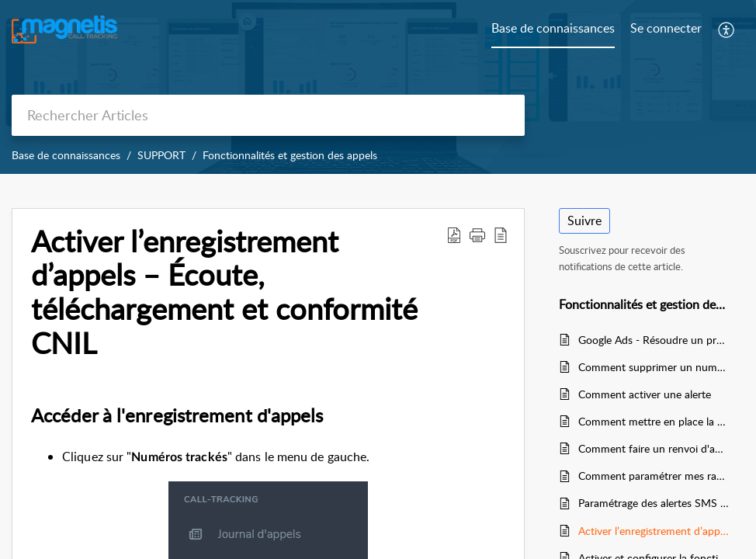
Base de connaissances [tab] (553, 28)
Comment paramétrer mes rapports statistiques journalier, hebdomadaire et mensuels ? (654, 476)
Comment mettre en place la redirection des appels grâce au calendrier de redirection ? (654, 421)
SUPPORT (161, 155)
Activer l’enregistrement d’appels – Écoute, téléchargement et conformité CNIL (224, 292)
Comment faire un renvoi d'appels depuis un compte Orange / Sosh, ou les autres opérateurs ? (654, 448)
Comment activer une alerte (645, 394)
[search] (268, 115)
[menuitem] (666, 30)
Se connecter (666, 28)
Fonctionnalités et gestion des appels (290, 155)
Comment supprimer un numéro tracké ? (654, 367)
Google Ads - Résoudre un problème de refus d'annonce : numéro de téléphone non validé (654, 340)
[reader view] (501, 234)
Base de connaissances (66, 155)
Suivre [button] (584, 220)
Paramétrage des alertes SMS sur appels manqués (654, 503)
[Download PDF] (454, 234)
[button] (477, 234)
